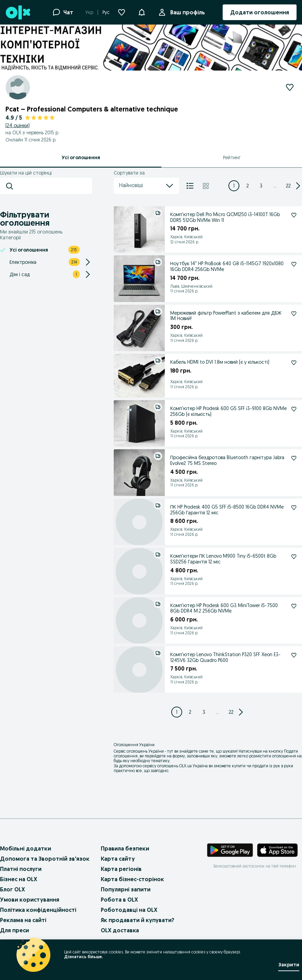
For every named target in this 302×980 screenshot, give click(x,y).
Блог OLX (12, 889)
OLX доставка (120, 930)
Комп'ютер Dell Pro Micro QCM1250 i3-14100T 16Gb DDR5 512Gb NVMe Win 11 (225, 217)
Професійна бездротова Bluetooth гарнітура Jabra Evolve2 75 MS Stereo (227, 460)
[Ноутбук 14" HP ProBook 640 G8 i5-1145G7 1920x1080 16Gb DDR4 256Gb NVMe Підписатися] (294, 264)
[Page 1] (234, 186)
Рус (106, 12)
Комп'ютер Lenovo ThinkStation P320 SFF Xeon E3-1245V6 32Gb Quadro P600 (225, 657)
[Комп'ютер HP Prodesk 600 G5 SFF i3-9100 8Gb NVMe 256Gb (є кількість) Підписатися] (294, 409)
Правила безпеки (125, 848)
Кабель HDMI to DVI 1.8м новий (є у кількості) (220, 362)
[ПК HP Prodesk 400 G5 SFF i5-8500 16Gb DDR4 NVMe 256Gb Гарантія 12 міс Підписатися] (294, 508)
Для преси (14, 930)
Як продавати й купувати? (138, 920)
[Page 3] (261, 186)
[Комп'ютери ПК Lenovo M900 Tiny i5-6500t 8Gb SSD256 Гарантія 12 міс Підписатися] (294, 557)
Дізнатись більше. (83, 957)
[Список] (190, 186)
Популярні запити (126, 889)
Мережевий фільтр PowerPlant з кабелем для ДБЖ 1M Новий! (226, 316)
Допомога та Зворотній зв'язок (45, 859)
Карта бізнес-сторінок (132, 879)
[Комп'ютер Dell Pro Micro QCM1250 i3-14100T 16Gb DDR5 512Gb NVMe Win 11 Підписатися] (294, 215)
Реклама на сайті (23, 920)
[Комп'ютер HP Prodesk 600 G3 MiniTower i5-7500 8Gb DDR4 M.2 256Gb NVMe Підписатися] (294, 606)
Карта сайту (118, 859)
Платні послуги (21, 869)
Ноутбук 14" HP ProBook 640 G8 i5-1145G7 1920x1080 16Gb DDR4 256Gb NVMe (227, 266)
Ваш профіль (186, 12)
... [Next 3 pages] (275, 186)
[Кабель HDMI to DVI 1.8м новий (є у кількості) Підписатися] (294, 363)
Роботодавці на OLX (129, 910)
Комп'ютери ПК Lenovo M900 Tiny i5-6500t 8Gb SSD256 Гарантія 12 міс (223, 559)
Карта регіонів (121, 869)
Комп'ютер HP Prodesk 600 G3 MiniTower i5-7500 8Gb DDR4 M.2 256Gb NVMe (224, 608)
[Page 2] (248, 186)
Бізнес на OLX (19, 879)
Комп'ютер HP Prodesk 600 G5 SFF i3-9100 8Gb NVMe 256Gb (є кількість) (228, 411)
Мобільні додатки (26, 848)
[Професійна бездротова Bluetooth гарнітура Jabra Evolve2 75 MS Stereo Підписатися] (294, 458)
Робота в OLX (119, 900)
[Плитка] (206, 186)
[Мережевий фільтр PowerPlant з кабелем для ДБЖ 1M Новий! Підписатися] (294, 314)
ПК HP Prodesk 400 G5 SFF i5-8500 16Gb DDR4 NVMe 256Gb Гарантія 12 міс (227, 510)
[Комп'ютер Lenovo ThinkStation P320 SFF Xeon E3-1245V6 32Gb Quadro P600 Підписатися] (294, 655)
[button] (142, 12)
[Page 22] (288, 186)
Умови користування (30, 900)
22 (288, 186)
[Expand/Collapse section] (88, 262)
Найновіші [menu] (146, 186)
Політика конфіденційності (38, 910)
